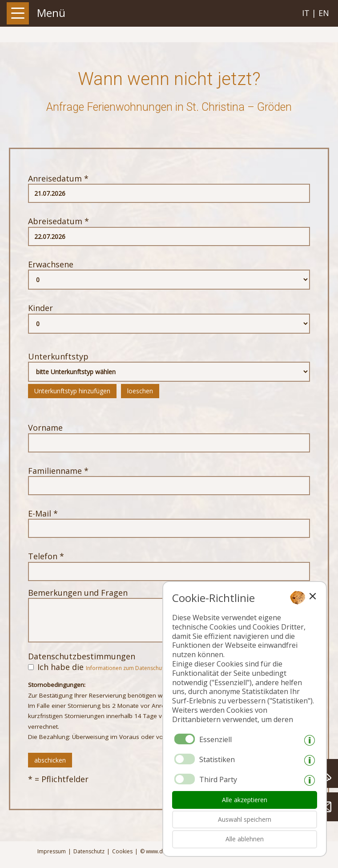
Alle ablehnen (245, 839)
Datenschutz (89, 852)
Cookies (122, 852)
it (306, 13)
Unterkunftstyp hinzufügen (72, 391)
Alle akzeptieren (245, 800)
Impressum (52, 852)
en (324, 13)
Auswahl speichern (245, 819)
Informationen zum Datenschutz (126, 668)
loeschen (140, 391)
